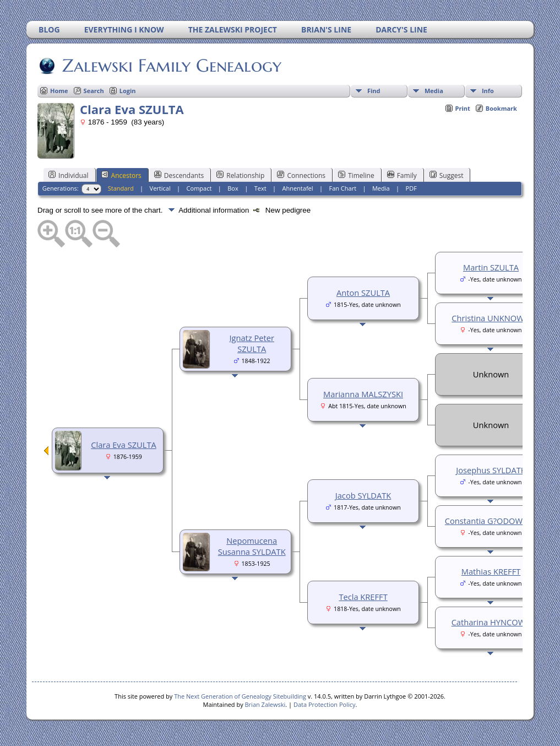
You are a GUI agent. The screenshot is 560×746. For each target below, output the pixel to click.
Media (434, 91)
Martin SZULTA (491, 267)
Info (488, 91)
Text (260, 188)
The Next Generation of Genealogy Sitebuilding (240, 696)
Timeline (356, 175)
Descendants (179, 175)
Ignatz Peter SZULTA (252, 343)
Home (59, 91)
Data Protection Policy (325, 704)
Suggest (447, 175)
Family (402, 175)
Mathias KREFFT (491, 571)
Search (94, 91)
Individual (69, 175)
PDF (411, 188)
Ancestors (121, 175)
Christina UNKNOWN (491, 318)
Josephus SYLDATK (491, 470)
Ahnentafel (297, 188)
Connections (301, 175)
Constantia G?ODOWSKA (491, 521)
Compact (199, 188)
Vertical (160, 188)
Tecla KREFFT (363, 597)
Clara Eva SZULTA (124, 445)
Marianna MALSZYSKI (363, 394)
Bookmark (501, 108)
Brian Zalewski (265, 704)
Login (128, 91)
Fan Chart (342, 188)
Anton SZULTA (363, 293)
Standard (121, 188)
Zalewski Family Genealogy (171, 66)
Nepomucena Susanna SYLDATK (252, 546)
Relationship (240, 175)
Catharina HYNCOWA (491, 622)
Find (374, 91)
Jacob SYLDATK (363, 495)
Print (463, 108)
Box (233, 188)
